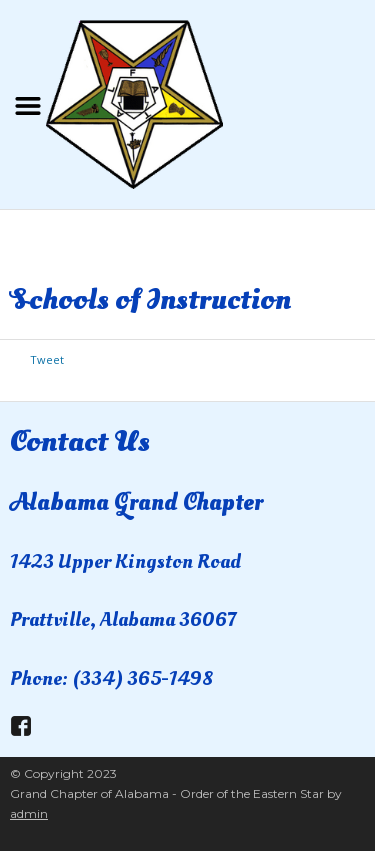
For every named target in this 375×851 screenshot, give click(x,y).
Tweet (47, 359)
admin (29, 813)
